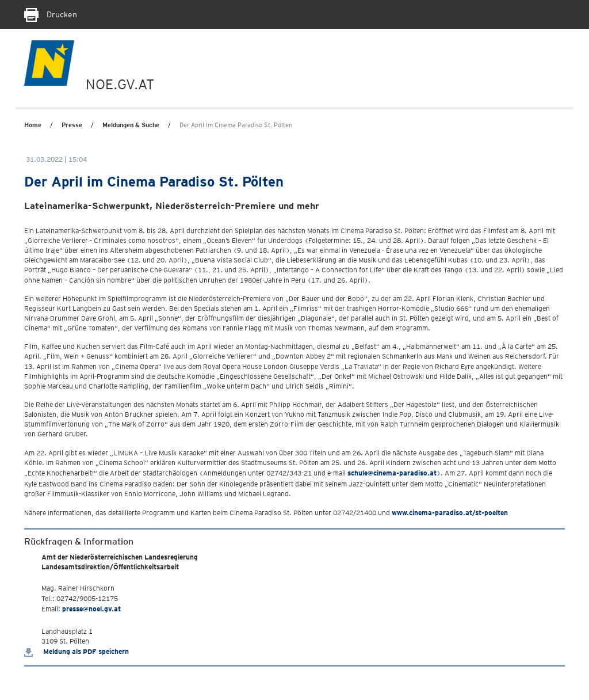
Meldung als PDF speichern (77, 651)
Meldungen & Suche (131, 125)
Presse (72, 125)
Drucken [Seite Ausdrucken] (51, 14)
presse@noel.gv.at (91, 609)
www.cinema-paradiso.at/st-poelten (450, 513)
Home (33, 125)
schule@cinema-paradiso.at (392, 473)
